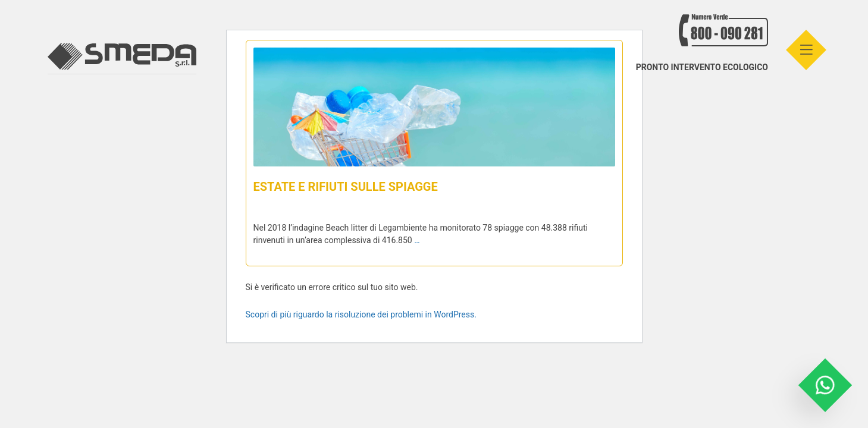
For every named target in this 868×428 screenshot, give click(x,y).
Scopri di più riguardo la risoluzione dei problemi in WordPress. (361, 314)
